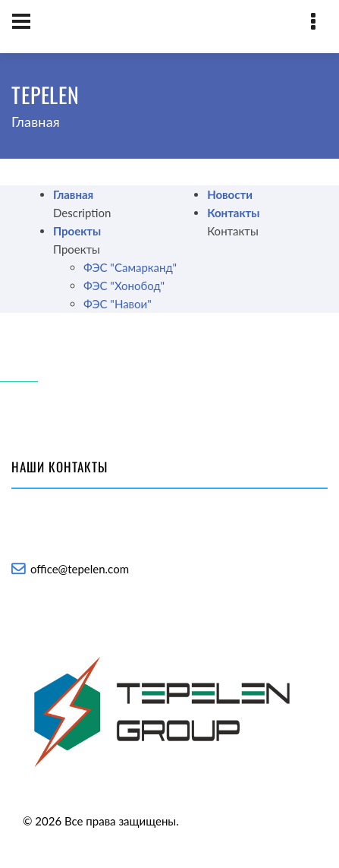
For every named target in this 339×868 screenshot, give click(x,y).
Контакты (233, 213)
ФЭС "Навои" (118, 304)
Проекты (77, 231)
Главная (73, 194)
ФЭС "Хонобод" (124, 286)
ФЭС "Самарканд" (130, 267)
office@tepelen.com (80, 569)
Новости (230, 194)
